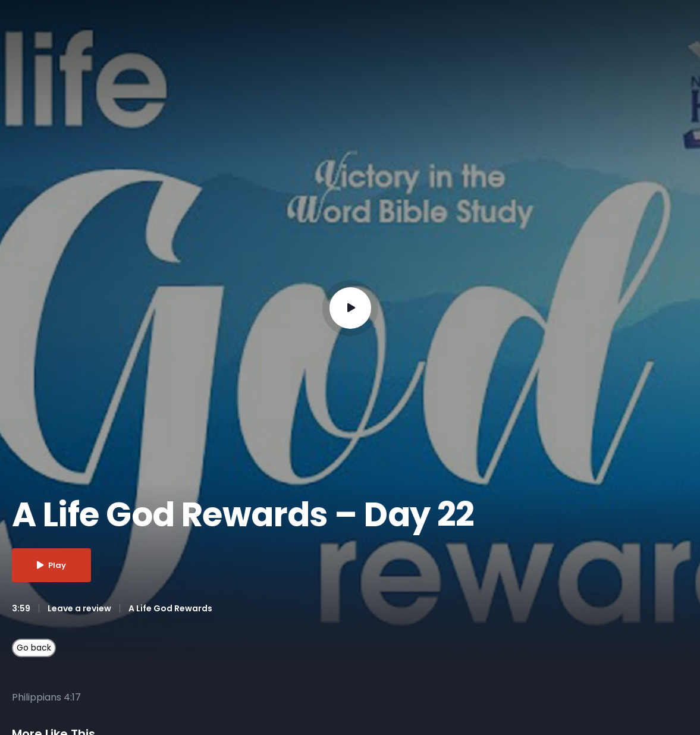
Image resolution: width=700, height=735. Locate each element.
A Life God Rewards (170, 608)
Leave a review (79, 608)
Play (51, 565)
